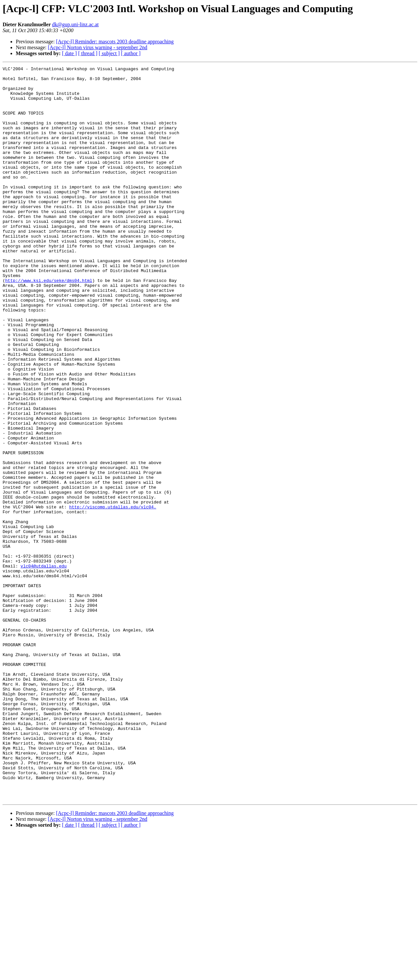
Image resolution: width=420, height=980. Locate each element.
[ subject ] (109, 53)
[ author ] (131, 53)
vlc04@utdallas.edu (44, 666)
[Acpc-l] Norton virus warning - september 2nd (98, 47)
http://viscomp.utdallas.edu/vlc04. (113, 595)
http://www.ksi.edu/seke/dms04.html (49, 324)
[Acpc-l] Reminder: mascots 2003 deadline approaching (115, 42)
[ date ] (69, 53)
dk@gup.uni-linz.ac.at (75, 24)
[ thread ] (88, 53)
